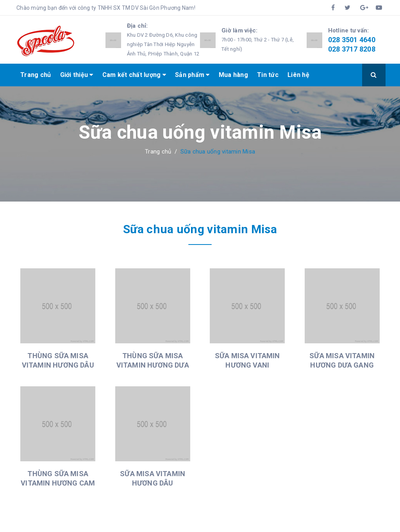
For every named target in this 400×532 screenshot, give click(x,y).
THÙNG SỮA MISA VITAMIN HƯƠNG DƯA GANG (153, 365)
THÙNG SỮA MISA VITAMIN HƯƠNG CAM (58, 478)
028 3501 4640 (352, 40)
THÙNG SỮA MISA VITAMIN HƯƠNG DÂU (58, 360)
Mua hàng (233, 75)
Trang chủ (36, 75)
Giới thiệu (77, 75)
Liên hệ (298, 75)
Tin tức (268, 75)
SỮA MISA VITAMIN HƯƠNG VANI (247, 360)
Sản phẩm (192, 75)
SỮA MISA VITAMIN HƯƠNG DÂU (153, 478)
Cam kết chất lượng (134, 75)
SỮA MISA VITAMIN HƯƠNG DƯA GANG (342, 360)
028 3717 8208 (352, 49)
